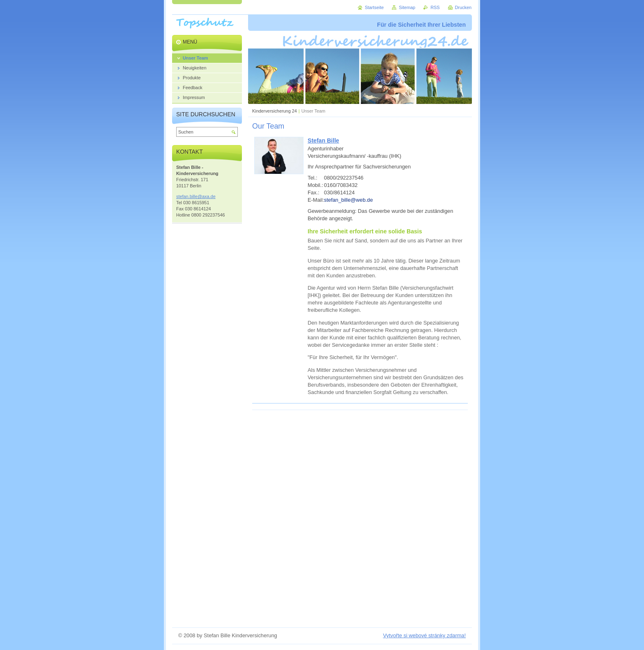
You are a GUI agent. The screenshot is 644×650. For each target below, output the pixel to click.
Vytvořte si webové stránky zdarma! (424, 635)
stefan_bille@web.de (348, 200)
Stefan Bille (323, 141)
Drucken (463, 7)
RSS (435, 7)
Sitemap (407, 7)
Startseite (374, 7)
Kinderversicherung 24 (275, 111)
